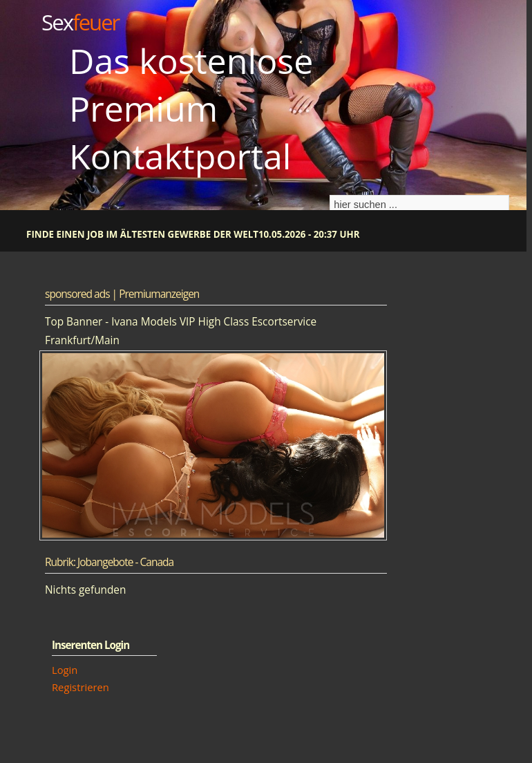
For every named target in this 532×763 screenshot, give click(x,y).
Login (65, 670)
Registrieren (80, 687)
